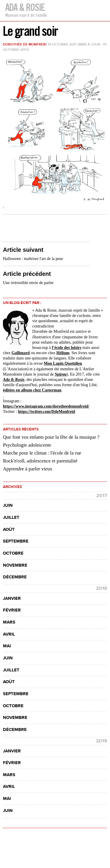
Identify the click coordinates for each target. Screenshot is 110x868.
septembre (16, 541)
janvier (12, 598)
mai (7, 646)
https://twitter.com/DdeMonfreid (46, 412)
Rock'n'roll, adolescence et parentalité (40, 461)
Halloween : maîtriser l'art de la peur (33, 259)
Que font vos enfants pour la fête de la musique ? (51, 437)
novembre (15, 565)
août (9, 530)
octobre (13, 553)
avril (9, 634)
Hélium (63, 353)
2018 (101, 588)
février (12, 610)
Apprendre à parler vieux (28, 469)
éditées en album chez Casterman (32, 390)
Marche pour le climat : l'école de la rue (42, 453)
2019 (101, 741)
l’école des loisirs (67, 348)
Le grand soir (30, 31)
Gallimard (21, 353)
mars (9, 622)
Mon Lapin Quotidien (63, 363)
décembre (15, 577)
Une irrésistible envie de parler (28, 283)
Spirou (61, 374)
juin (8, 505)
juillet (11, 517)
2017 (102, 496)
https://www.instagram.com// (46, 406)
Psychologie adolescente (27, 445)
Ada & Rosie (25, 7)
